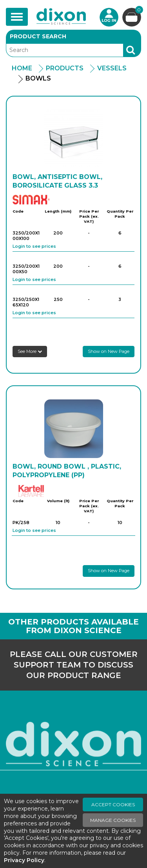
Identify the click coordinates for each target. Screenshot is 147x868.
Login (109, 17)
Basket (138, 11)
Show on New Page (109, 351)
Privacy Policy (24, 860)
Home (22, 68)
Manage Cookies (113, 820)
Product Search (38, 36)
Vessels (112, 68)
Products (65, 68)
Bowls (38, 78)
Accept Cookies (113, 804)
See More (30, 351)
